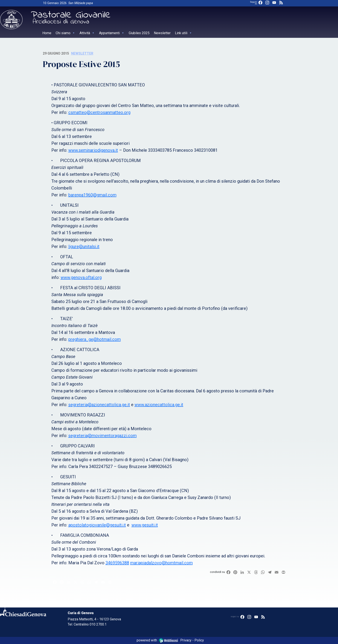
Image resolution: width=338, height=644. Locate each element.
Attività (87, 33)
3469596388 (117, 563)
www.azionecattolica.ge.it (159, 405)
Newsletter (162, 33)
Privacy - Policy (192, 640)
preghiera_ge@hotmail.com (95, 339)
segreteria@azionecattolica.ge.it (99, 405)
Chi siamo (65, 33)
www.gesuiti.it (145, 525)
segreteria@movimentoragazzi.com (102, 436)
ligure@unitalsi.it (84, 246)
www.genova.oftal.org (81, 277)
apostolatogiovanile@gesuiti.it (97, 525)
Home (47, 33)
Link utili (184, 33)
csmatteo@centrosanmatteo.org (99, 112)
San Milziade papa (81, 3)
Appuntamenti (112, 33)
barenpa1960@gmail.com (92, 195)
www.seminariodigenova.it (93, 150)
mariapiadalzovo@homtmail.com (161, 563)
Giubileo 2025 (139, 33)
